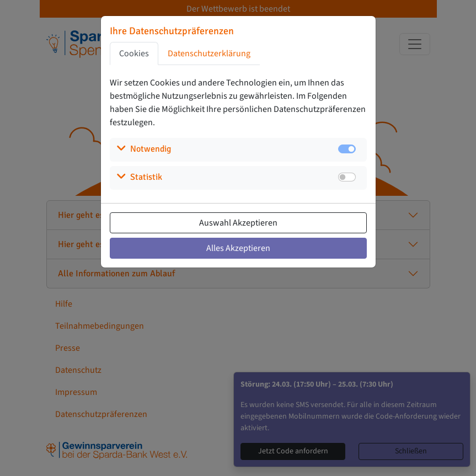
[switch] (347, 177)
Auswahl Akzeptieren (238, 223)
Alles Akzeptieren (238, 248)
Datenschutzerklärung (209, 54)
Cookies (134, 54)
